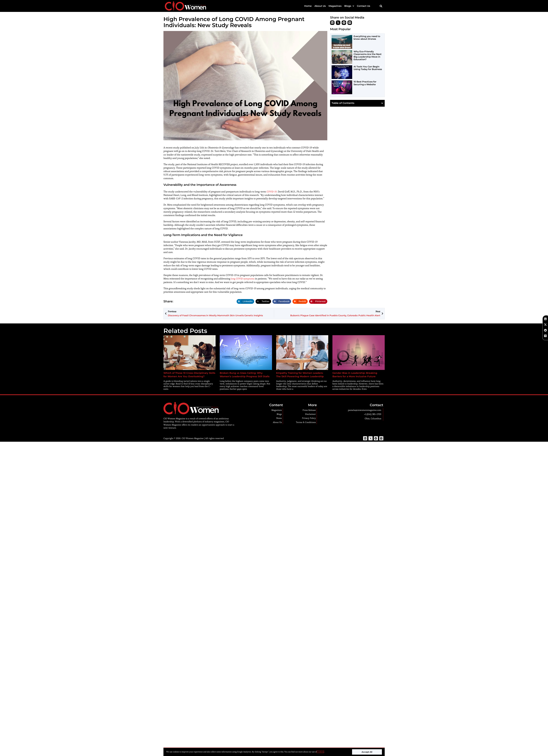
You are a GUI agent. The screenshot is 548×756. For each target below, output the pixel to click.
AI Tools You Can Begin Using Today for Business (368, 68)
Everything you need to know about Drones (367, 38)
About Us (320, 6)
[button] (381, 6)
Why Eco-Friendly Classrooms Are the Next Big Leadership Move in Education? (368, 56)
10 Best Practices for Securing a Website (365, 83)
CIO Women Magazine (193, 438)
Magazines (335, 6)
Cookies (320, 752)
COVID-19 (272, 192)
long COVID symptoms (243, 279)
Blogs (349, 6)
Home (308, 6)
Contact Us (364, 6)
